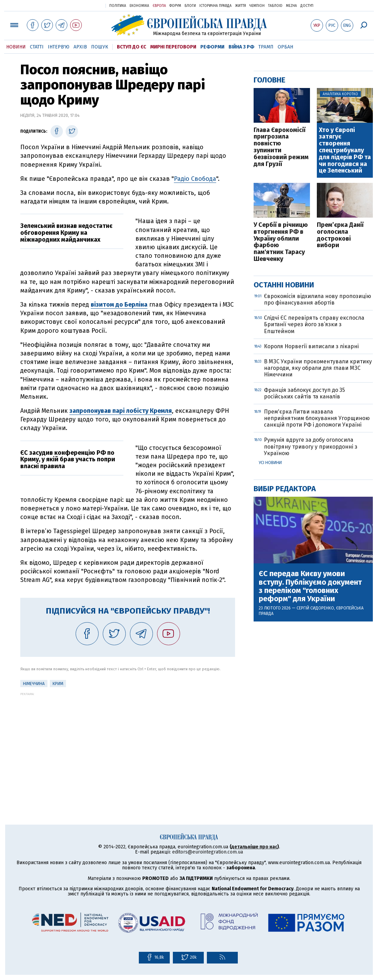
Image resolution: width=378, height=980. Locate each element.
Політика (118, 6)
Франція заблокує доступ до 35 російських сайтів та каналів (304, 393)
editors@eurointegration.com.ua (208, 852)
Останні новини (284, 285)
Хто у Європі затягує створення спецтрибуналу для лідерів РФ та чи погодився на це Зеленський (345, 151)
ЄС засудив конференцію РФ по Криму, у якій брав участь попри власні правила (68, 460)
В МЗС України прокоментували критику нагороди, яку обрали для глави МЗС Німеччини (318, 368)
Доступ (307, 6)
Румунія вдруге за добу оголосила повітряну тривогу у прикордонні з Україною (311, 446)
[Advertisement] (128, 744)
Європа (159, 6)
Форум (175, 6)
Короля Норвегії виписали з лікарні (311, 346)
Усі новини (270, 463)
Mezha (291, 6)
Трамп (266, 47)
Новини (16, 47)
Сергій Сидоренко (315, 608)
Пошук (100, 47)
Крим (58, 684)
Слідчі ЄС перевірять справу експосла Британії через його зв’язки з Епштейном (314, 324)
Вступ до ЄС (131, 47)
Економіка (139, 6)
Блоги (190, 6)
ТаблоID (275, 6)
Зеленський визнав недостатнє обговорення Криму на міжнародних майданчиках (66, 233)
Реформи (212, 47)
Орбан (285, 47)
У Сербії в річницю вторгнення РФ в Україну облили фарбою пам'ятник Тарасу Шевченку (281, 242)
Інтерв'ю (59, 47)
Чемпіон (257, 6)
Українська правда (84, 5)
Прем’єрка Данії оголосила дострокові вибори (340, 235)
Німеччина (34, 684)
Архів (80, 47)
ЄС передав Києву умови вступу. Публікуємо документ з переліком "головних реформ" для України (310, 586)
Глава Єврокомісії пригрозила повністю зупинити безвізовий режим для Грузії (281, 147)
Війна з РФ (241, 47)
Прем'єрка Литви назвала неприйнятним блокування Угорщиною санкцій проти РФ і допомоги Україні (317, 418)
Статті (37, 47)
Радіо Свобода (195, 179)
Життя (241, 6)
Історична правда (215, 6)
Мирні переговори (173, 47)
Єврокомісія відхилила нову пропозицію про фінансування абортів (318, 299)
